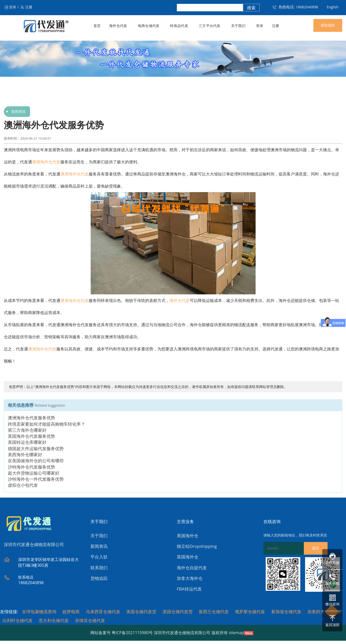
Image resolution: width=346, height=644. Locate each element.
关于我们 (237, 26)
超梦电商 (71, 612)
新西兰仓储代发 (214, 612)
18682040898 (307, 7)
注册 (26, 7)
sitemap (236, 633)
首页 (97, 26)
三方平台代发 (209, 26)
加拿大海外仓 (190, 579)
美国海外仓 (188, 536)
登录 (10, 7)
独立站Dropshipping (197, 547)
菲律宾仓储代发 (90, 621)
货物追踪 (99, 579)
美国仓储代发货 (141, 612)
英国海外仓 (188, 558)
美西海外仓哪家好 (25, 455)
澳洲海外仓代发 (46, 162)
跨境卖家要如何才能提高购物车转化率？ (46, 425)
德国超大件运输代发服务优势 (36, 449)
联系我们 (99, 568)
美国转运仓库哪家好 (27, 443)
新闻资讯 (18, 111)
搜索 (251, 8)
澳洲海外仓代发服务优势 (31, 419)
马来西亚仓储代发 (103, 612)
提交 (316, 549)
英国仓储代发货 (178, 612)
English (333, 7)
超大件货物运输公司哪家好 (34, 474)
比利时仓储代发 (18, 621)
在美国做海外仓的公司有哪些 (36, 462)
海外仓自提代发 (192, 568)
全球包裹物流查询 (39, 612)
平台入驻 (99, 558)
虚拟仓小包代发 (23, 486)
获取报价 (328, 25)
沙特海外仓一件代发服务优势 (36, 480)
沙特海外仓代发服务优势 (31, 468)
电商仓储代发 (149, 26)
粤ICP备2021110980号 (132, 633)
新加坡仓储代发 (286, 612)
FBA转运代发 (189, 590)
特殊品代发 (179, 26)
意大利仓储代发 (54, 621)
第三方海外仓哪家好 (27, 431)
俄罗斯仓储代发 (250, 612)
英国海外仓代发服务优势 (31, 437)
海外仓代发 (118, 26)
